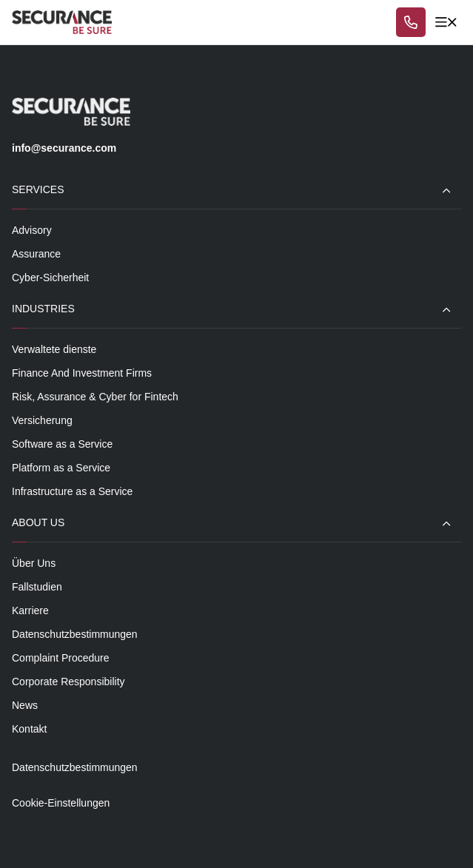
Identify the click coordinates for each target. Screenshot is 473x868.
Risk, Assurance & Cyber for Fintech (95, 397)
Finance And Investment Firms (82, 373)
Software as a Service (62, 444)
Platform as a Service (61, 468)
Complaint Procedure (61, 658)
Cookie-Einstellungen (61, 803)
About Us (38, 522)
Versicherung (42, 420)
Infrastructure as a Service (72, 491)
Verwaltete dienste (54, 349)
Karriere (30, 610)
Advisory (32, 230)
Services (38, 189)
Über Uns (34, 563)
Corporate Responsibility (68, 682)
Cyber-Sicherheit (50, 277)
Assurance (36, 254)
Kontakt (29, 729)
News (25, 705)
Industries (43, 309)
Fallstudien (37, 587)
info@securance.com (64, 148)
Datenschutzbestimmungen (75, 634)
